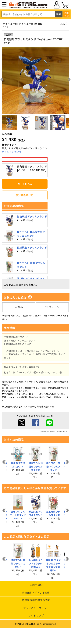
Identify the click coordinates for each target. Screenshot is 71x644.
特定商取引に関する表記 (36, 600)
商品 (19, 307)
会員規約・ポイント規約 (36, 593)
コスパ (63, 24)
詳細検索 (66, 14)
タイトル (52, 307)
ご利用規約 (36, 585)
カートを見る (25, 184)
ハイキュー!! (10, 24)
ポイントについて (12, 152)
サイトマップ (36, 615)
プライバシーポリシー (36, 608)
